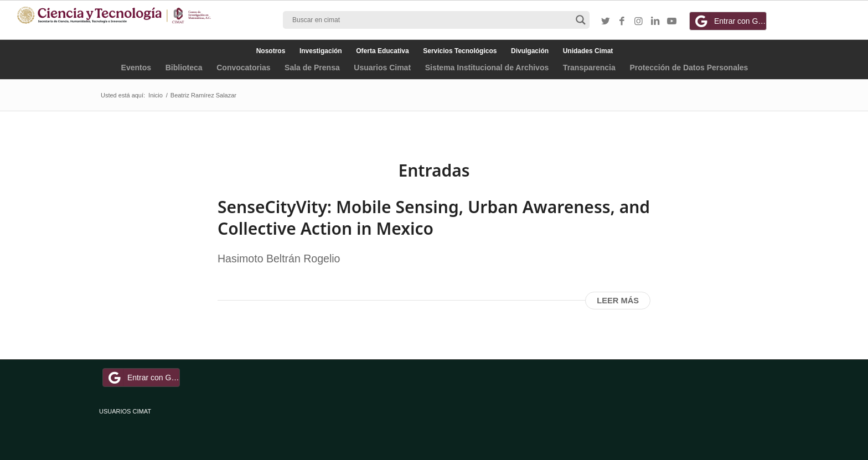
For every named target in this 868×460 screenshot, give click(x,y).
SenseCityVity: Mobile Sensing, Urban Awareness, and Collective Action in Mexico (434, 218)
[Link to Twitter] (606, 22)
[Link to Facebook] (622, 22)
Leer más (618, 301)
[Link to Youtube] (672, 22)
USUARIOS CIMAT (125, 411)
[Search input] (431, 20)
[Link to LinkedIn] (655, 22)
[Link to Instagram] (639, 22)
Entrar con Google (730, 21)
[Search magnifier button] (581, 20)
